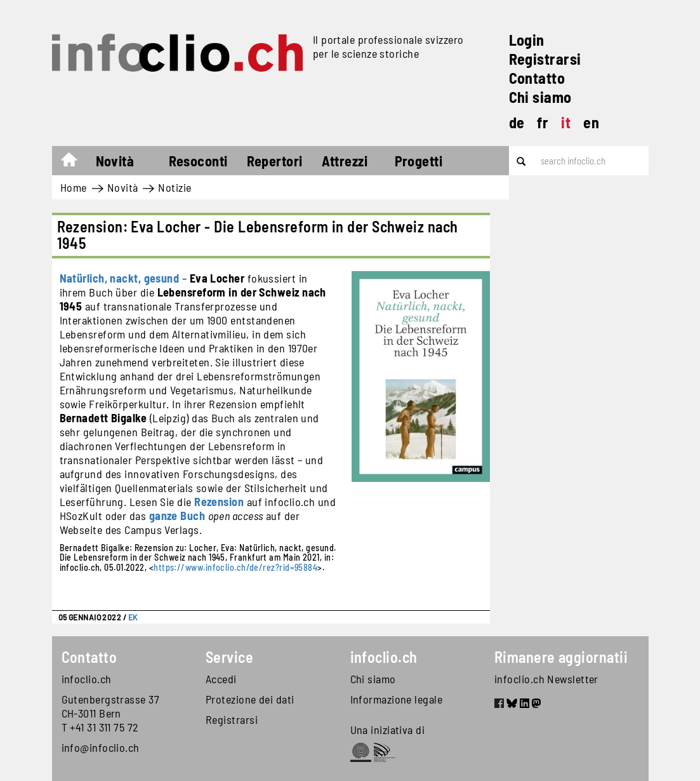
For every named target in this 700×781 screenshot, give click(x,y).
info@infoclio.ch (101, 747)
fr (543, 122)
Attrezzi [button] (345, 161)
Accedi (221, 679)
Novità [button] (115, 161)
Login (527, 40)
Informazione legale (397, 699)
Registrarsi (545, 59)
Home (75, 163)
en (591, 122)
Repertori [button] (275, 161)
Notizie (175, 187)
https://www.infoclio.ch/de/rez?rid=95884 (235, 567)
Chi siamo (540, 97)
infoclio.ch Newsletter (546, 679)
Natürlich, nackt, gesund (120, 278)
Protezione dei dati (250, 699)
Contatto (537, 78)
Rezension (219, 502)
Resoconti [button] (198, 161)
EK (133, 617)
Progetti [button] (419, 161)
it (566, 122)
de (517, 122)
